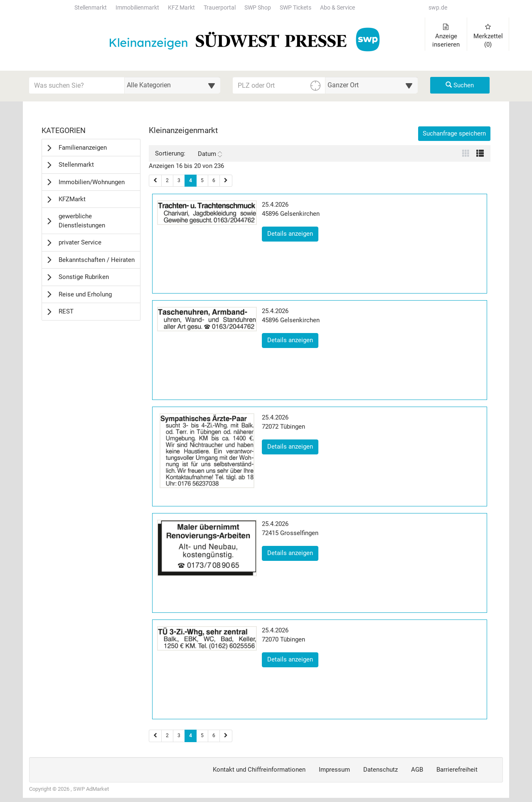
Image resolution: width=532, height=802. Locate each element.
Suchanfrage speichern (454, 133)
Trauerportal (220, 8)
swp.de (438, 8)
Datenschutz (381, 770)
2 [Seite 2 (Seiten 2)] (167, 735)
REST (66, 311)
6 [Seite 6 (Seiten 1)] (214, 180)
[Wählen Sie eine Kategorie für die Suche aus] (172, 85)
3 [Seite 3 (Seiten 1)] (179, 180)
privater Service (80, 242)
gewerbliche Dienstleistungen (82, 221)
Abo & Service (337, 8)
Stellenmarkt (91, 8)
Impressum (334, 770)
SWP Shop (258, 8)
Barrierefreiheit (457, 770)
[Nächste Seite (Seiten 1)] (226, 181)
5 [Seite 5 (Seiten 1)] (202, 180)
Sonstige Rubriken (84, 277)
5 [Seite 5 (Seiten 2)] (202, 735)
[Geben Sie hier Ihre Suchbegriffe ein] (77, 85)
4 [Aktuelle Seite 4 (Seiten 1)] (191, 180)
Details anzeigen (293, 233)
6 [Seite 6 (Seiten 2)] (214, 735)
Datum (210, 154)
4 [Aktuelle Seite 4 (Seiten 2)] (191, 735)
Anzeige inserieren (446, 36)
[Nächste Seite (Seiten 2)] (226, 736)
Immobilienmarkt (137, 8)
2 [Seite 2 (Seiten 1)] (167, 180)
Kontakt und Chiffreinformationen (259, 770)
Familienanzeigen (83, 148)
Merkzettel (488, 36)
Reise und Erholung (85, 294)
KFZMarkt (72, 199)
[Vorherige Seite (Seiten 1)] (155, 181)
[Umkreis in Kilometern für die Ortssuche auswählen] (372, 85)
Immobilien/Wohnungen (92, 182)
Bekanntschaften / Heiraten (97, 260)
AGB (417, 770)
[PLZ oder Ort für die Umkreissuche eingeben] (279, 85)
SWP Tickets (296, 8)
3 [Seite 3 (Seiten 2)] (179, 735)
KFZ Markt (181, 8)
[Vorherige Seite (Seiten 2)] (155, 736)
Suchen (460, 85)
